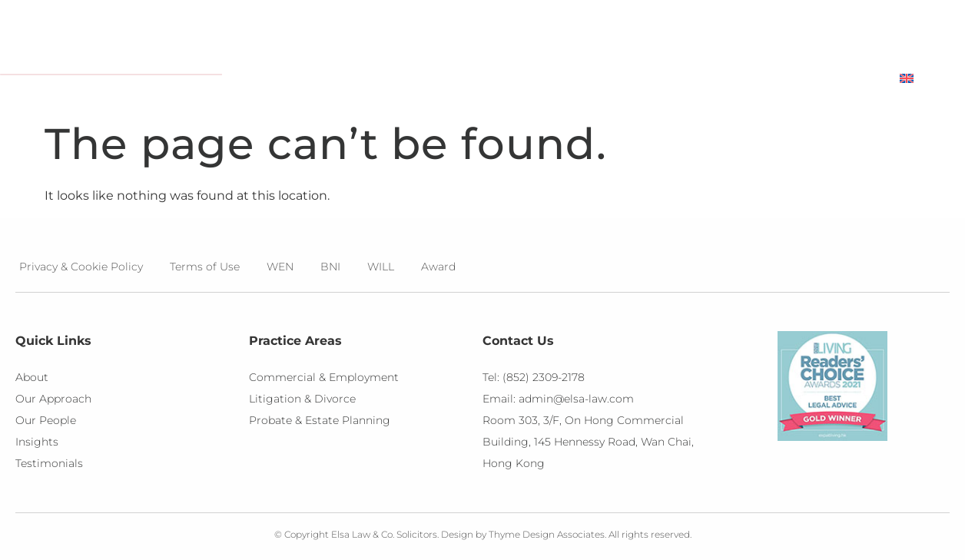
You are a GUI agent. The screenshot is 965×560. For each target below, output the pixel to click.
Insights (626, 79)
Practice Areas (500, 79)
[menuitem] (925, 78)
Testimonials (737, 78)
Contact (841, 78)
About (380, 79)
